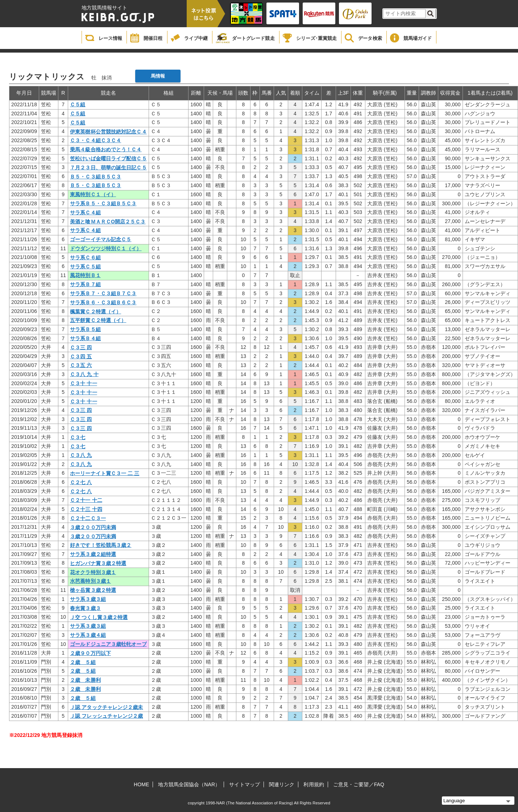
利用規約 (314, 784)
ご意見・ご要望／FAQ (359, 784)
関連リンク (282, 784)
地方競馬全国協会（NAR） (189, 784)
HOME (141, 784)
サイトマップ (245, 784)
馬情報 (158, 76)
